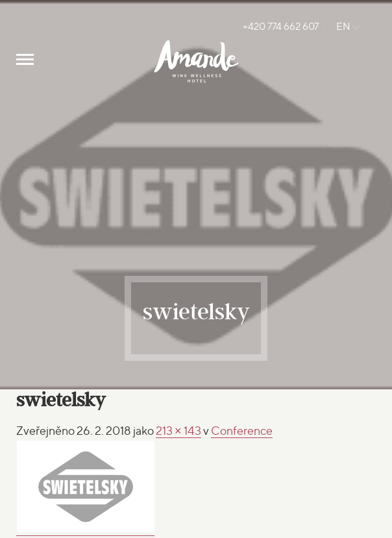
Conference (242, 431)
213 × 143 (178, 431)
